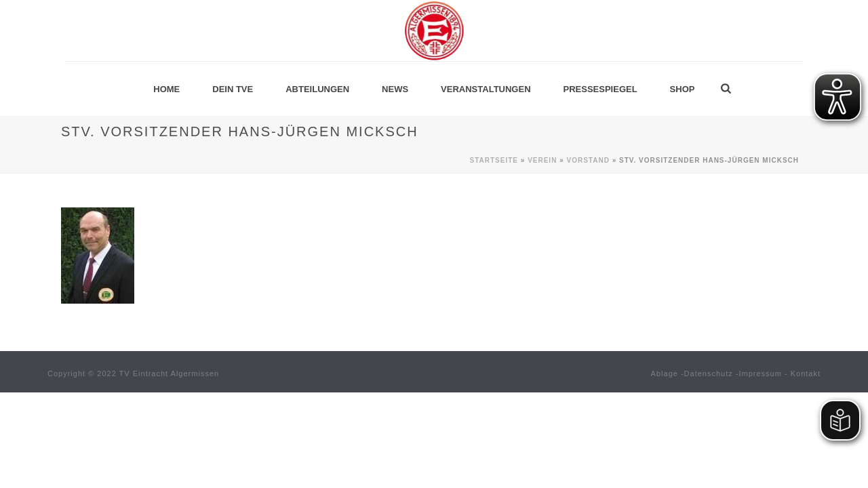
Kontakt (806, 373)
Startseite (494, 160)
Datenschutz (709, 373)
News (395, 89)
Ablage (665, 373)
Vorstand (588, 160)
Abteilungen (317, 89)
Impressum (761, 373)
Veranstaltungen (486, 89)
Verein (542, 160)
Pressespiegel (600, 89)
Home (166, 89)
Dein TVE (233, 89)
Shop (683, 89)
